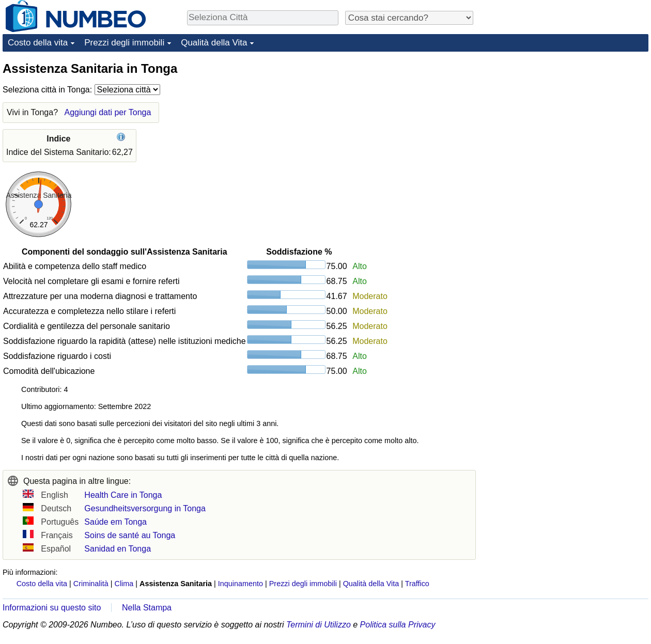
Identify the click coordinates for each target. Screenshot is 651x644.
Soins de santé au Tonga (130, 535)
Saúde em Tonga (115, 522)
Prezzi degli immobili (124, 43)
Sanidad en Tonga (118, 549)
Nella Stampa (147, 608)
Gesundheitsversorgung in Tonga (145, 508)
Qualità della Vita (214, 43)
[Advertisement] (571, 125)
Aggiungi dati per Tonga (107, 112)
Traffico (417, 584)
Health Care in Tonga (123, 495)
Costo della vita (38, 43)
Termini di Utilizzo (319, 625)
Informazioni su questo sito (52, 608)
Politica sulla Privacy (398, 625)
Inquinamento (241, 584)
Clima (124, 584)
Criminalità (91, 584)
